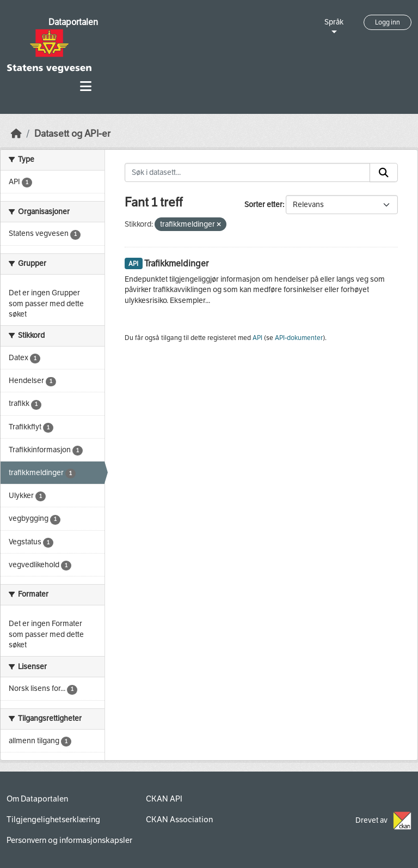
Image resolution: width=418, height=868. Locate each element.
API (257, 338)
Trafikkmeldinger (176, 263)
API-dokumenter (299, 338)
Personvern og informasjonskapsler (69, 840)
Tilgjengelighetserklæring (53, 820)
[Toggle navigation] (86, 86)
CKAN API (164, 799)
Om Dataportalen (37, 799)
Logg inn (388, 22)
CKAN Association (179, 820)
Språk (334, 22)
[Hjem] (16, 134)
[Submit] (384, 173)
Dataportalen (73, 22)
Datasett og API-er (72, 134)
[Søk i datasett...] (248, 173)
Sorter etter (263, 205)
